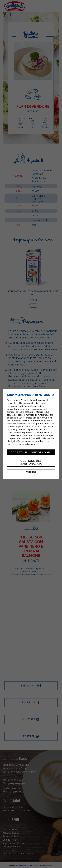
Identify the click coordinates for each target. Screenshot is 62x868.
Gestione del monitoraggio (31, 462)
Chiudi (31, 472)
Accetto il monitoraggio (31, 452)
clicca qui (31, 444)
